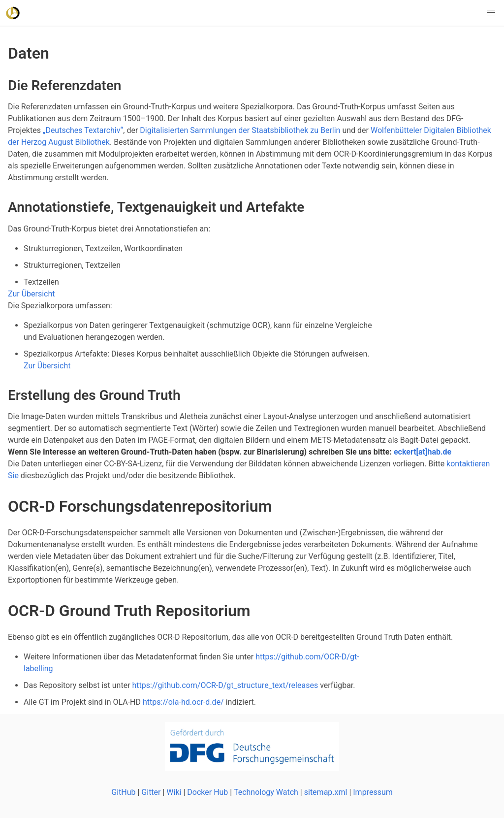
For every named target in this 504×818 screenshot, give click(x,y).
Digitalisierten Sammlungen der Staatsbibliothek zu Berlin (240, 130)
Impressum (373, 792)
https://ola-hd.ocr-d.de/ (183, 702)
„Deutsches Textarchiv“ (83, 130)
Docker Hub (207, 792)
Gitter (151, 792)
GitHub (123, 792)
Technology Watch (266, 792)
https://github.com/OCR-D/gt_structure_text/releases (225, 685)
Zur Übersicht (31, 294)
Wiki (174, 792)
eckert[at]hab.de (423, 452)
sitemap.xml (326, 792)
